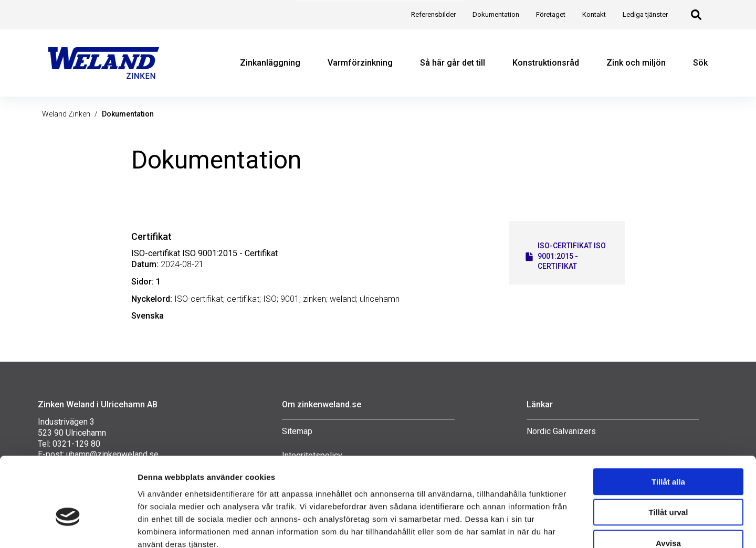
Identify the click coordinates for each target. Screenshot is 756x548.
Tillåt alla (668, 420)
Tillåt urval (669, 451)
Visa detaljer (555, 527)
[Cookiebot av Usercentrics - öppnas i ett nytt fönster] (68, 528)
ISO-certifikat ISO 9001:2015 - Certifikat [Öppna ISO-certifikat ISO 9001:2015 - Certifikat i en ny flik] (565, 256)
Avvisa (668, 481)
